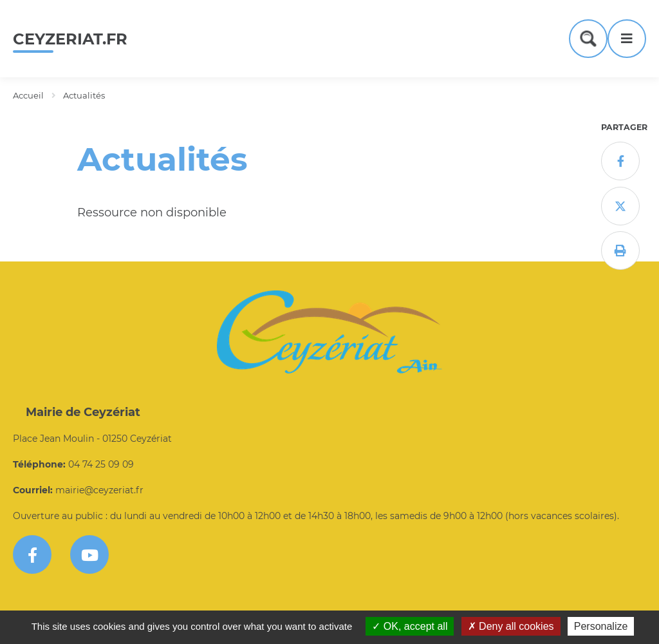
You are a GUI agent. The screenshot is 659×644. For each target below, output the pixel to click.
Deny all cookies (511, 626)
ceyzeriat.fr (70, 39)
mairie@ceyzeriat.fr (99, 490)
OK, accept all (410, 626)
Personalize (601, 626)
